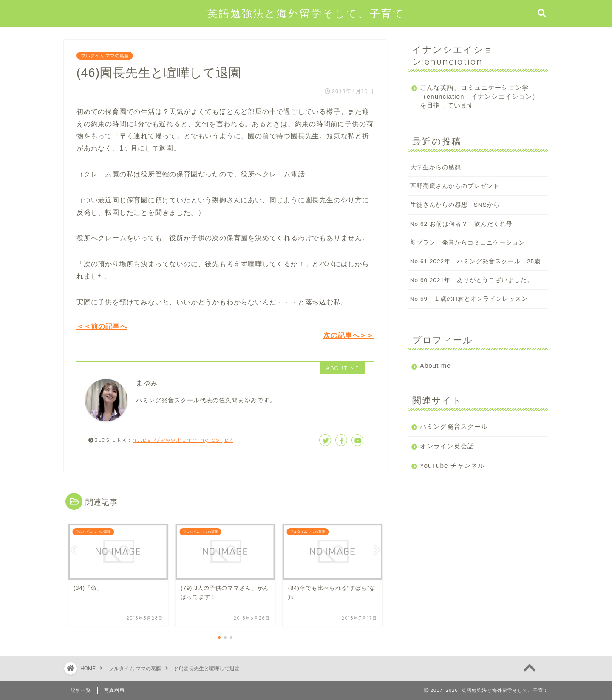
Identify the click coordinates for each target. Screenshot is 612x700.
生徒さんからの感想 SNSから (455, 205)
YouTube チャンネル (452, 465)
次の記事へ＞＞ (349, 335)
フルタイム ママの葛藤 (105, 56)
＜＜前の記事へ (102, 326)
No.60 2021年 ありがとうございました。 (472, 280)
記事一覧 (81, 690)
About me (435, 366)
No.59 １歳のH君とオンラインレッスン (469, 299)
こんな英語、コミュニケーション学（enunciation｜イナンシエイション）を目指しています (474, 96)
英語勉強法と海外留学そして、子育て (306, 13)
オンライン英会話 (447, 446)
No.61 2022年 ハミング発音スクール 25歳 (475, 261)
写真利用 (114, 690)
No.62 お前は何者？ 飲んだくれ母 (461, 224)
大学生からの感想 (436, 167)
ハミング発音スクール (454, 426)
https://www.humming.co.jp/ (183, 440)
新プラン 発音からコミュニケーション (467, 243)
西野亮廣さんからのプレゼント (455, 186)
